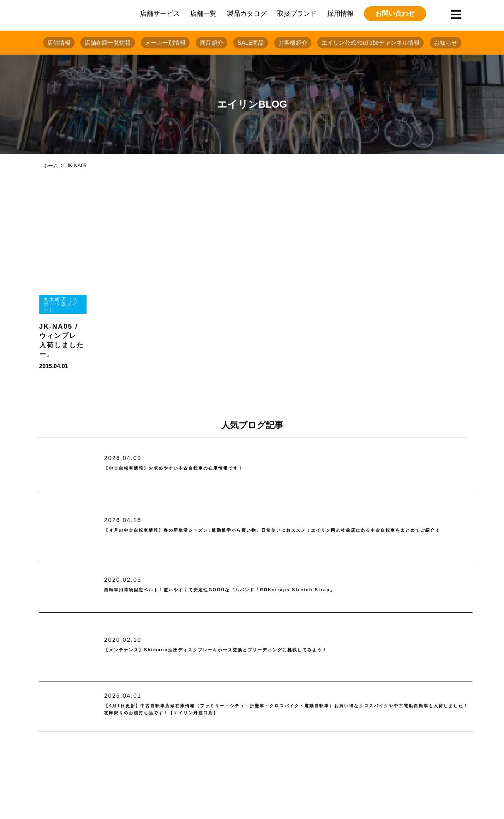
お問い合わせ (395, 13)
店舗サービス (160, 13)
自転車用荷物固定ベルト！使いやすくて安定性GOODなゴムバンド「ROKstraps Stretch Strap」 (272, 590)
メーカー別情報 (165, 43)
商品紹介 (212, 43)
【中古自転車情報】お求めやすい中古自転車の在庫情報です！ (208, 469)
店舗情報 (59, 43)
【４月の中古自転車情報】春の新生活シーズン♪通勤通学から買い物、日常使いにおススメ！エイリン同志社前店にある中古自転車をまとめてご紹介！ (285, 531)
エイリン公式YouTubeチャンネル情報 (370, 43)
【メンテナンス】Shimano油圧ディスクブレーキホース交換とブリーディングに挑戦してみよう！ (270, 650)
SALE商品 (251, 43)
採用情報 (340, 13)
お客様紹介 (293, 43)
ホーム (51, 166)
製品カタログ (247, 13)
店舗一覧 (203, 13)
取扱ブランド (297, 13)
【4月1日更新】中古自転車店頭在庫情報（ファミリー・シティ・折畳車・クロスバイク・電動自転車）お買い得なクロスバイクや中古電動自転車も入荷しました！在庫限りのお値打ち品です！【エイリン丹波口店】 (287, 710)
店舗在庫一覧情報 (108, 43)
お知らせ (446, 43)
